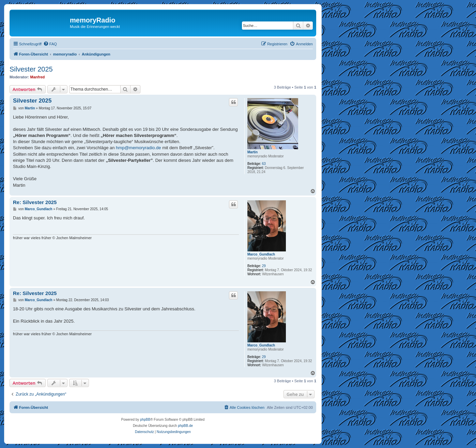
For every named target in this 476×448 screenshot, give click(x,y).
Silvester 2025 (31, 69)
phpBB (145, 420)
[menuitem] (50, 44)
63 (264, 164)
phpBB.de (185, 426)
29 (264, 266)
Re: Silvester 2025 (35, 202)
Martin (252, 152)
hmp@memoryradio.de (138, 148)
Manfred (38, 77)
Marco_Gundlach (261, 254)
